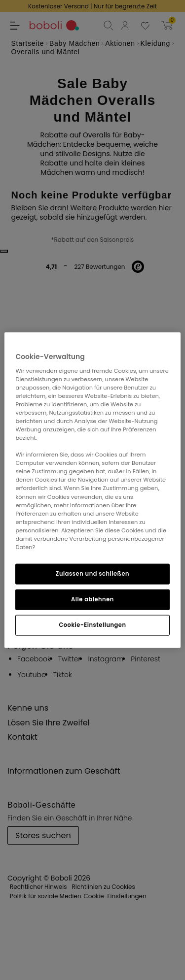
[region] (92, 490)
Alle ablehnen (92, 599)
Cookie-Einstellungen (92, 624)
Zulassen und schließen (92, 574)
